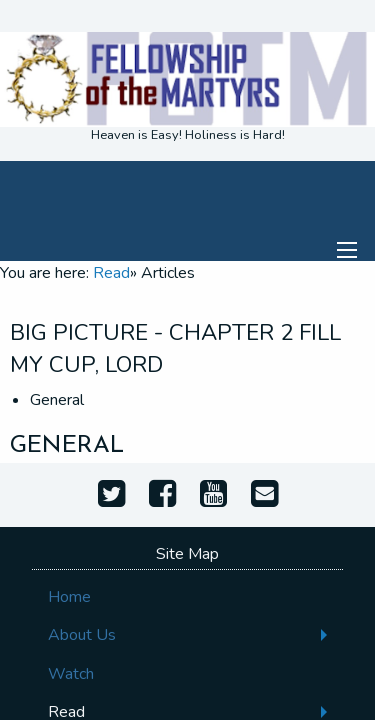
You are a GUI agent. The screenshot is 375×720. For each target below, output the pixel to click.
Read (111, 273)
